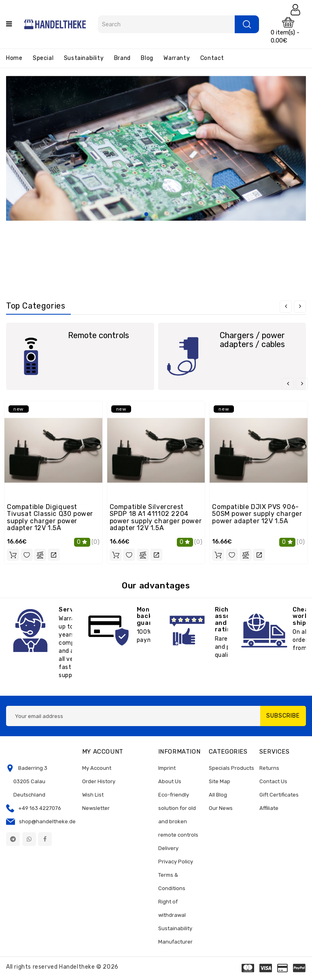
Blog (147, 58)
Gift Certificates (279, 795)
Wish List (93, 795)
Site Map (220, 781)
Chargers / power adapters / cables (252, 340)
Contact (212, 58)
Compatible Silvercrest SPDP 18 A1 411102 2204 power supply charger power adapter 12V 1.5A (156, 518)
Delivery (168, 848)
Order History (99, 781)
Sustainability (84, 58)
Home (14, 58)
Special (43, 58)
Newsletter (96, 808)
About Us (170, 781)
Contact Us (273, 781)
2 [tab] (156, 215)
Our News (221, 808)
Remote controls (99, 335)
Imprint (167, 768)
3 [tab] (166, 215)
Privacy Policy (176, 862)
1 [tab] (146, 215)
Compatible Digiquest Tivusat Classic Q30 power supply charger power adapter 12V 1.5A (50, 518)
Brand (122, 58)
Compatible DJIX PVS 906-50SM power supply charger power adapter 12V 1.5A (257, 514)
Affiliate (269, 808)
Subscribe (283, 716)
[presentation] (286, 307)
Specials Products (231, 768)
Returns (269, 768)
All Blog (218, 795)
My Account (97, 768)
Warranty (177, 58)
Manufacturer (175, 942)
